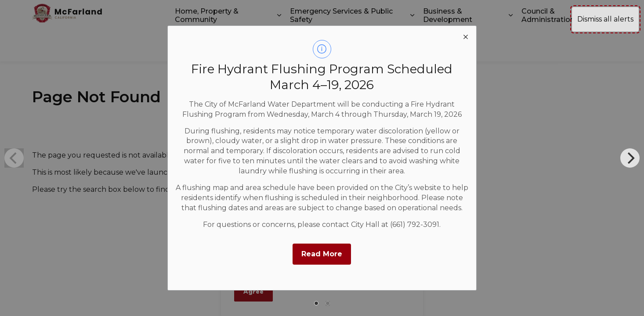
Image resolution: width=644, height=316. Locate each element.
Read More (322, 254)
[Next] (630, 158)
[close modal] (466, 36)
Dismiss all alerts (605, 19)
